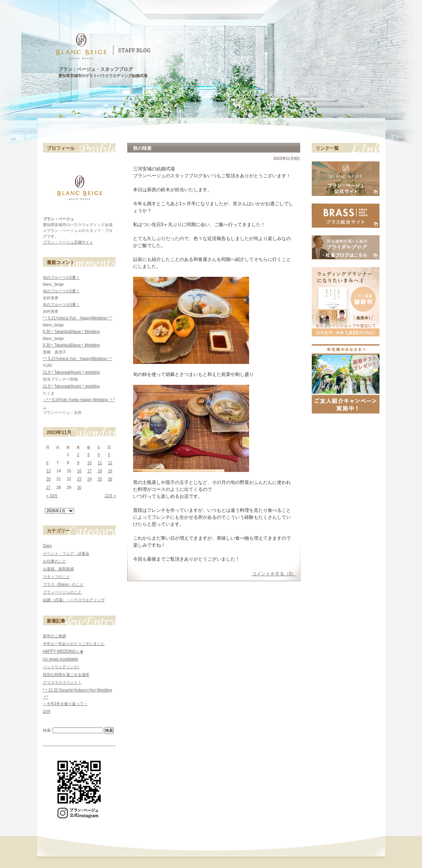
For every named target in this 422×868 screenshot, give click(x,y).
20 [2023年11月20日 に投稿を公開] (49, 479)
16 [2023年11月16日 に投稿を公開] (79, 471)
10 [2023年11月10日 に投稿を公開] (90, 463)
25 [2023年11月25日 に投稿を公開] (100, 479)
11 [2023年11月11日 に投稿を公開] (100, 463)
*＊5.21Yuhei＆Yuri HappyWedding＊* (78, 318)
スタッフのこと (56, 577)
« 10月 (52, 496)
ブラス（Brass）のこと (63, 584)
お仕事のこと (55, 561)
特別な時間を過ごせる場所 (66, 675)
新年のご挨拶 (55, 636)
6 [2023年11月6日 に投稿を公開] (48, 463)
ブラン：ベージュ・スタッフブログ (96, 69)
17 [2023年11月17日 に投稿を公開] (90, 471)
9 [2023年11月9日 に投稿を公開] (78, 463)
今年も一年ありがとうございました (74, 644)
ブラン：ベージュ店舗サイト (68, 242)
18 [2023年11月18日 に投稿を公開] (100, 471)
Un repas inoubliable (61, 659)
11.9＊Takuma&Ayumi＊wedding (71, 372)
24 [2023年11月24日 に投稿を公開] (90, 479)
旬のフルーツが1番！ (62, 277)
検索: (47, 730)
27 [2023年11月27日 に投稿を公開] (49, 488)
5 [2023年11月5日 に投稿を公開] (109, 455)
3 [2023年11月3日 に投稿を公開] (89, 455)
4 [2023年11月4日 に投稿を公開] (99, 455)
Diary (48, 546)
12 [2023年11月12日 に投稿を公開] (110, 463)
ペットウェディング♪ (61, 667)
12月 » (110, 496)
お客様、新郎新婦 (58, 569)
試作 (47, 711)
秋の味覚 (142, 148)
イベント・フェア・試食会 (66, 553)
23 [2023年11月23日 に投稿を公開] (79, 479)
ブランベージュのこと (62, 592)
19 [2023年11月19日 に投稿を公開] (110, 471)
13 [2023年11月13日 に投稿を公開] (49, 471)
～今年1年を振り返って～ (65, 704)
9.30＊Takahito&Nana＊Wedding (72, 332)
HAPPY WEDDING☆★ (63, 651)
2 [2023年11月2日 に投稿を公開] (78, 455)
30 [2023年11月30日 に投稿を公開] (79, 488)
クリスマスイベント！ (62, 682)
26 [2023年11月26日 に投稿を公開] (110, 479)
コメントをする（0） (274, 574)
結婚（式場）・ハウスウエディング (74, 600)
